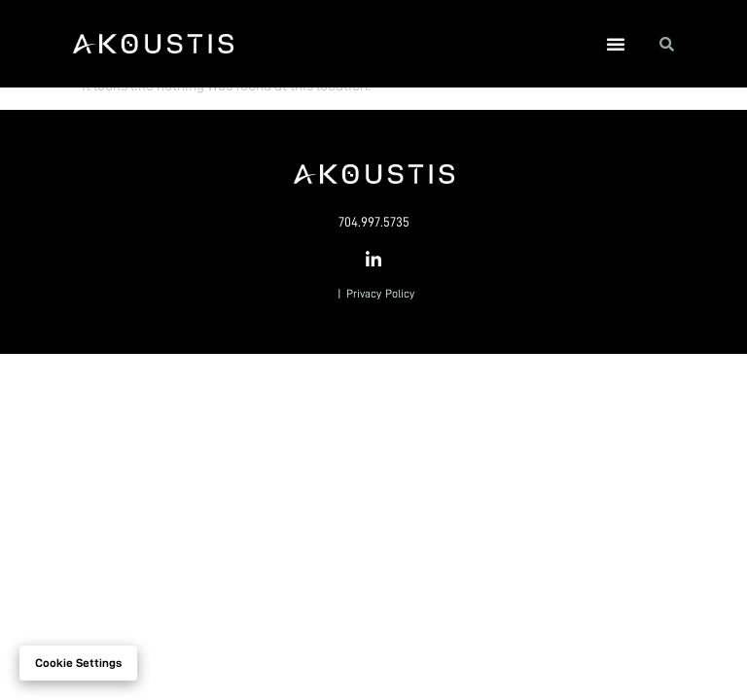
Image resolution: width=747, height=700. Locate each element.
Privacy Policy (380, 294)
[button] (616, 44)
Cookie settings (78, 663)
